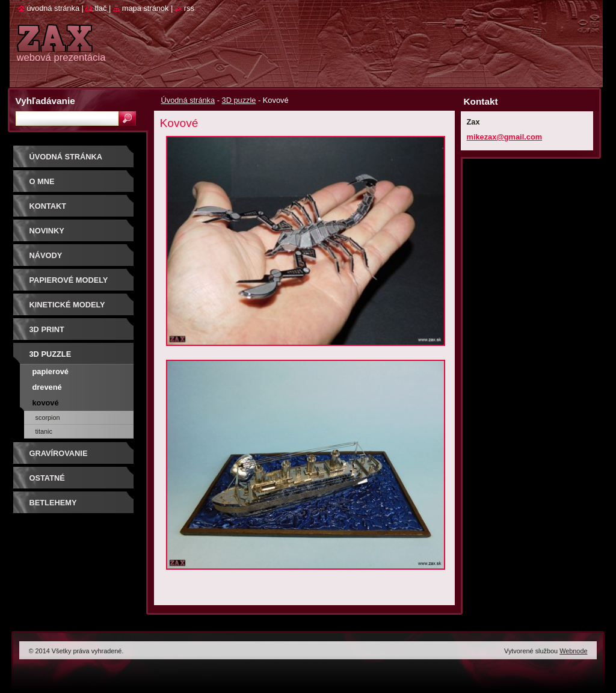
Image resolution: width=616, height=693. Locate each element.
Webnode (573, 651)
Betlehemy (53, 503)
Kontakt (48, 206)
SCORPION (48, 417)
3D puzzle (239, 100)
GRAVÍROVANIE (59, 453)
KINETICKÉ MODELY (67, 305)
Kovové (46, 403)
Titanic (44, 431)
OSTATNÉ (47, 478)
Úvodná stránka (188, 100)
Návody (46, 255)
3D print (47, 329)
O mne (42, 181)
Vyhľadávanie (45, 101)
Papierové (51, 371)
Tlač (100, 8)
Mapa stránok (146, 8)
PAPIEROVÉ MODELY (69, 280)
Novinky (47, 231)
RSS (189, 8)
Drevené (47, 387)
